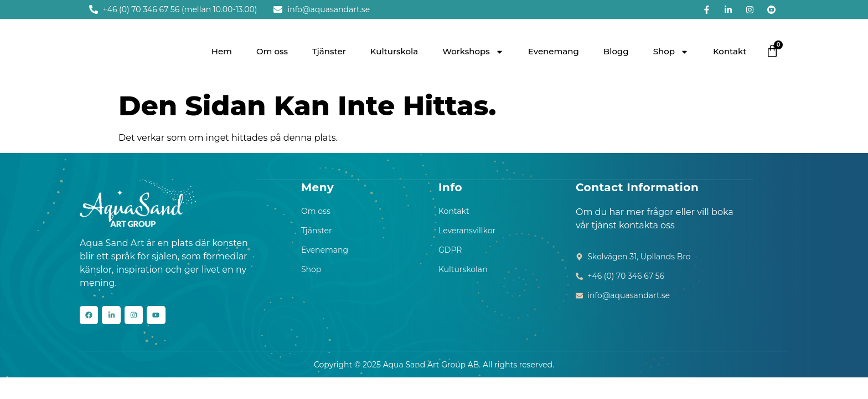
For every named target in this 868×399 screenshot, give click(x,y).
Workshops (473, 52)
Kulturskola (394, 51)
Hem (222, 51)
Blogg (616, 51)
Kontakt (730, 51)
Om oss (272, 51)
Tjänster (329, 51)
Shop (671, 52)
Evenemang (554, 51)
